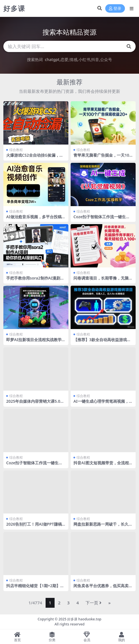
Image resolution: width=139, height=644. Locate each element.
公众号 (106, 59)
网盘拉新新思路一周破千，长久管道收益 (103, 526)
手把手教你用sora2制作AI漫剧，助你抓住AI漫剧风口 (35, 280)
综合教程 (16, 150)
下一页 (94, 603)
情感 (73, 59)
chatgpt (52, 59)
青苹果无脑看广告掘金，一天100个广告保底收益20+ (102, 157)
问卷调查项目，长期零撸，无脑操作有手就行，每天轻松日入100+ (103, 280)
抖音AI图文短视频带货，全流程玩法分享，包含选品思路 (103, 465)
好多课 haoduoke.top (84, 619)
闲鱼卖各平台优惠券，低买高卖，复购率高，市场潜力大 (103, 588)
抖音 (95, 59)
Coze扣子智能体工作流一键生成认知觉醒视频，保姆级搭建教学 (102, 219)
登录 (115, 9)
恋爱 (64, 59)
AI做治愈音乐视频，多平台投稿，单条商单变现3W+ (36, 219)
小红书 (84, 59)
